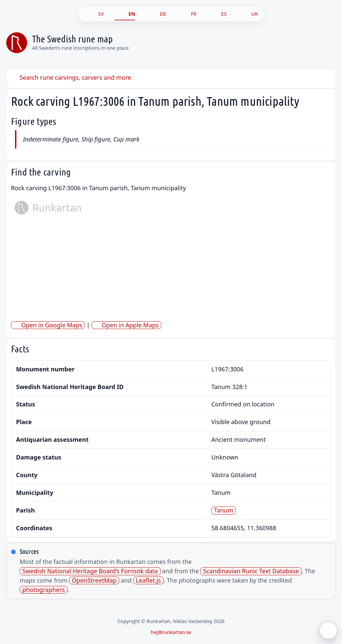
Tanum (224, 510)
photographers (44, 590)
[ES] (217, 14)
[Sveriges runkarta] (17, 43)
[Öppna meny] (328, 630)
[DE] (156, 14)
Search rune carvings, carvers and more (71, 77)
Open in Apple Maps (126, 325)
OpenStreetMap (94, 580)
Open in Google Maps (48, 325)
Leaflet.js (148, 580)
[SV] (94, 14)
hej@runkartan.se (171, 632)
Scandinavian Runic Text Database (251, 571)
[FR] (187, 14)
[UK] (247, 14)
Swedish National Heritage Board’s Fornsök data (90, 571)
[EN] (125, 14)
